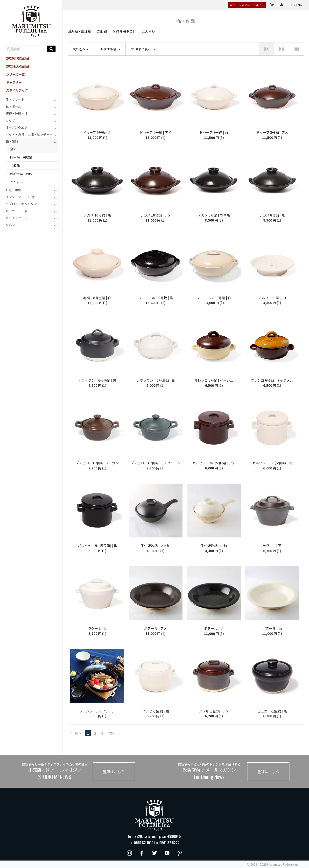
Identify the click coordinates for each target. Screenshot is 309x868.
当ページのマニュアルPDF (247, 5)
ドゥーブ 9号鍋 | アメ (155, 132)
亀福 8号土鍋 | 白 (97, 298)
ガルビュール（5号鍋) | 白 (272, 463)
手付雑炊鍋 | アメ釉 (155, 546)
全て (13, 149)
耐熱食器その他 (21, 174)
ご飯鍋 (15, 166)
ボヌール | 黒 (214, 628)
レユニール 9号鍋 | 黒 (156, 298)
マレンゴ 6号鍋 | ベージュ (214, 380)
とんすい (16, 182)
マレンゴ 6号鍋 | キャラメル (272, 380)
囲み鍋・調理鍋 (21, 157)
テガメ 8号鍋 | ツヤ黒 (214, 215)
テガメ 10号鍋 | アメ (156, 215)
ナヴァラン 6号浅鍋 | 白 (156, 380)
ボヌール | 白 (272, 628)
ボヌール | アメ (155, 628)
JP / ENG (296, 5)
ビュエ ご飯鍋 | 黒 (272, 711)
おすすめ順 (110, 49)
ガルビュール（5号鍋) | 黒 (97, 546)
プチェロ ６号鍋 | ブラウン (97, 463)
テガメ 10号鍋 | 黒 (97, 215)
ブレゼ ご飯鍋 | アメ (214, 711)
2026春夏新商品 (18, 58)
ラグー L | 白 (97, 628)
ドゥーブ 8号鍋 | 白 (214, 132)
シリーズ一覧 (15, 74)
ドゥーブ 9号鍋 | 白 (97, 132)
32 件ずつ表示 (143, 49)
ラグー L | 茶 (272, 546)
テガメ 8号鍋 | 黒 (272, 215)
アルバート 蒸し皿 (272, 298)
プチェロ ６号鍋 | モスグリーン (155, 463)
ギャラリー (14, 82)
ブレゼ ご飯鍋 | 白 (155, 711)
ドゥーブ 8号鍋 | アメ (272, 132)
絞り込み (79, 49)
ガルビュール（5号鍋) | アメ (214, 463)
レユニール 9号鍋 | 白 (214, 298)
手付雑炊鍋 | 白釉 (214, 546)
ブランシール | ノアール (97, 711)
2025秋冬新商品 (18, 66)
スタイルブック (17, 90)
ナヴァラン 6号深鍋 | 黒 (97, 380)
